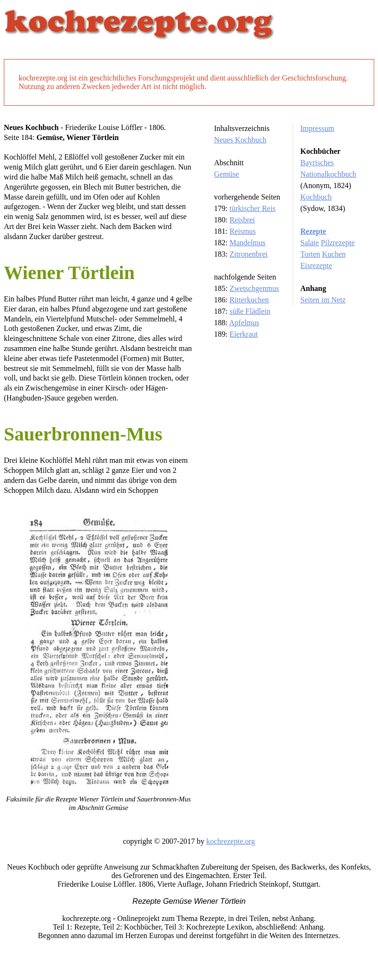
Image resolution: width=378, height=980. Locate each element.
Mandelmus (247, 243)
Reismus (242, 231)
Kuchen (334, 254)
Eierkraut (244, 334)
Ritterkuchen (249, 300)
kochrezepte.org (231, 841)
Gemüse (226, 174)
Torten (310, 254)
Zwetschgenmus (254, 288)
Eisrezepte (316, 265)
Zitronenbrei (248, 254)
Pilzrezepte (338, 243)
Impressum (317, 128)
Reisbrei (242, 220)
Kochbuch (316, 197)
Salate (310, 243)
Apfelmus (244, 323)
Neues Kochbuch (240, 140)
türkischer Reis (252, 208)
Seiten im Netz (323, 300)
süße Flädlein (250, 311)
